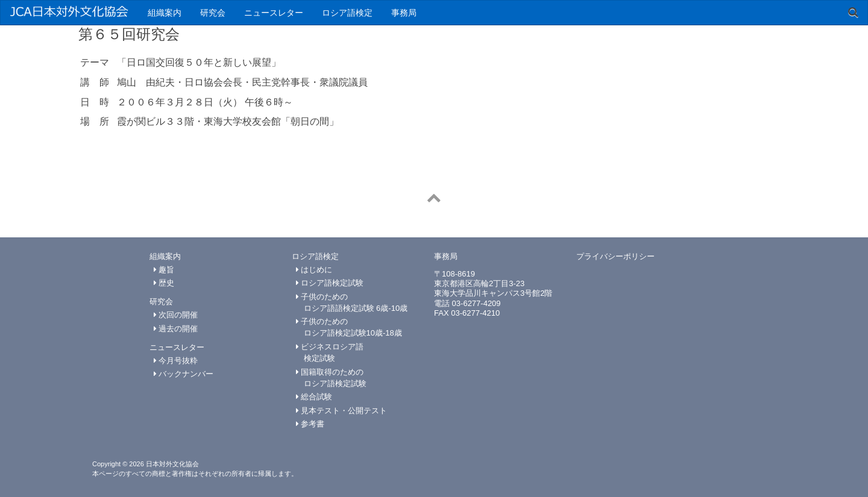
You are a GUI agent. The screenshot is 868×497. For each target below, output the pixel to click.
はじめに (314, 270)
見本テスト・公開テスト (342, 411)
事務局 (404, 13)
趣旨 (164, 270)
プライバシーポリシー (615, 256)
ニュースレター (274, 13)
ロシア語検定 (347, 13)
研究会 (213, 13)
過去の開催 (176, 329)
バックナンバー (184, 374)
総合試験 (314, 397)
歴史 (164, 283)
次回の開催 (176, 315)
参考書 (310, 424)
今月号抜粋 (176, 361)
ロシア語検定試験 (330, 283)
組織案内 (165, 13)
